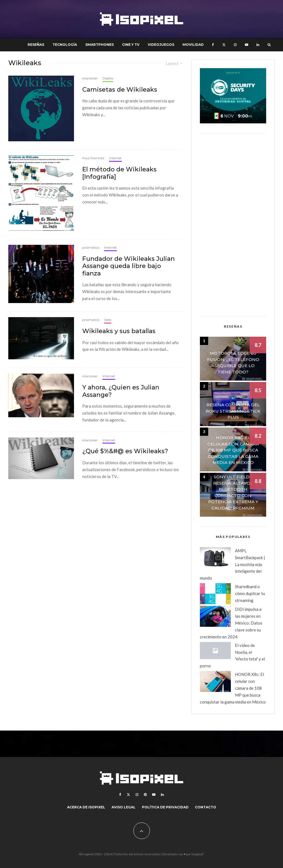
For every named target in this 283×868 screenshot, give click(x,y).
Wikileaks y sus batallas (119, 331)
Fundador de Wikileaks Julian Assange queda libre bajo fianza (129, 266)
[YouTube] (247, 45)
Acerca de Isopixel (86, 807)
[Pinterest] (145, 795)
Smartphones (100, 45)
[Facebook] (213, 45)
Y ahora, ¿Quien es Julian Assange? (121, 391)
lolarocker (90, 78)
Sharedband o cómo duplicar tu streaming (250, 593)
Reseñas (36, 45)
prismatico (91, 247)
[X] (224, 45)
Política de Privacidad (165, 807)
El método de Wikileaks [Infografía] (119, 173)
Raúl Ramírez (93, 158)
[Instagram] (235, 45)
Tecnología (65, 45)
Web (108, 320)
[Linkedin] (258, 45)
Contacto (206, 807)
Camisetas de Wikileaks (120, 90)
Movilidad (193, 45)
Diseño (108, 78)
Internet (115, 158)
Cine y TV (131, 45)
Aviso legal (124, 807)
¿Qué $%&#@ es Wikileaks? (125, 451)
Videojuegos (161, 45)
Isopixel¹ (198, 854)
